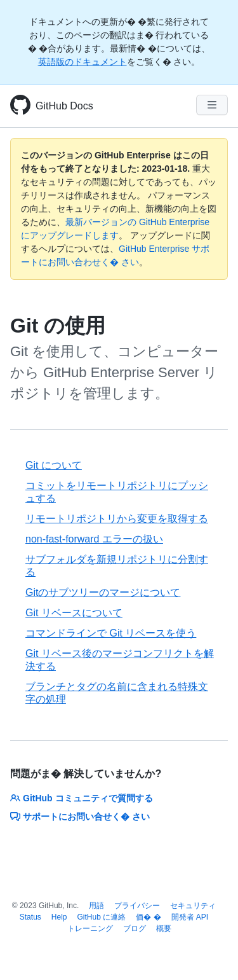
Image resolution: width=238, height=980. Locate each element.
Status (30, 917)
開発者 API (190, 917)
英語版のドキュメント (83, 62)
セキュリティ (193, 906)
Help (59, 917)
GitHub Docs (64, 106)
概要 (164, 928)
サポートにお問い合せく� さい (80, 817)
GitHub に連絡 (102, 917)
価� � (148, 917)
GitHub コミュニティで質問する (82, 798)
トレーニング (90, 928)
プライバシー (137, 906)
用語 (96, 906)
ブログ (135, 928)
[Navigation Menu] (212, 105)
